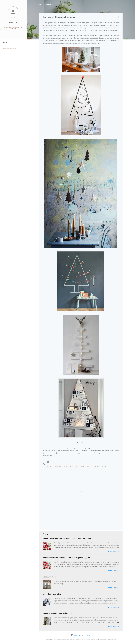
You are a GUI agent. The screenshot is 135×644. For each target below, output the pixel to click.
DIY (77, 466)
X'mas (104, 466)
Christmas (58, 466)
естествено (83, 453)
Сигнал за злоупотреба (9, 48)
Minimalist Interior (50, 577)
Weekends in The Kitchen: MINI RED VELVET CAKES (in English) (67, 538)
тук (51, 455)
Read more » (113, 552)
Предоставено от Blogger (81, 635)
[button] (118, 17)
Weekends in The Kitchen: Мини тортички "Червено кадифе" (67, 558)
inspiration (96, 466)
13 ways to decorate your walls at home (58, 613)
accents (50, 466)
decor (71, 466)
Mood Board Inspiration (52, 594)
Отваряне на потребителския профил (13, 28)
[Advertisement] (49, 519)
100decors (13, 22)
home (83, 466)
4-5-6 (83, 443)
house (89, 466)
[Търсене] (121, 5)
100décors (48, 4)
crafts (65, 466)
